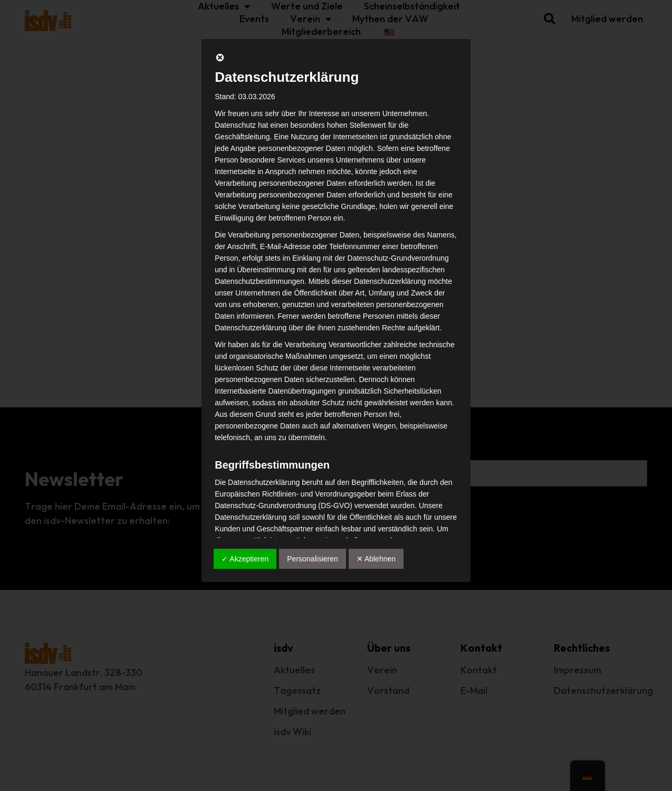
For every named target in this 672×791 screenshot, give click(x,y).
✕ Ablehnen (376, 559)
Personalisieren (313, 559)
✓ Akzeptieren (245, 559)
